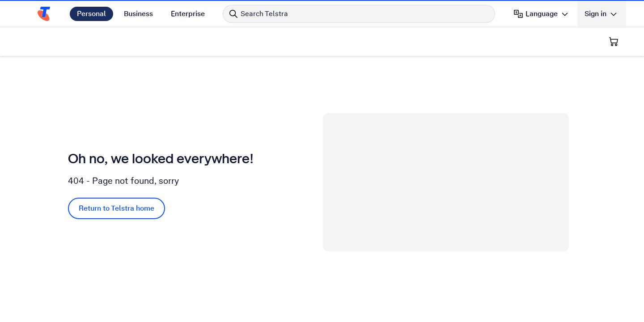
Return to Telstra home (117, 208)
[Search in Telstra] (359, 14)
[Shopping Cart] (614, 42)
